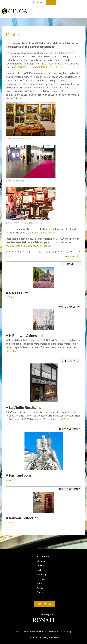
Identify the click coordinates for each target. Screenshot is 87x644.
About (40, 588)
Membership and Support (20, 246)
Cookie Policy (52, 631)
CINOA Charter (23, 67)
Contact (41, 592)
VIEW (10, 297)
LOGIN (39, 2)
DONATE (51, 2)
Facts (39, 570)
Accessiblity (66, 631)
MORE (12, 351)
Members (41, 561)
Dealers (40, 565)
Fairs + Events (44, 556)
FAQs (39, 583)
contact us (44, 246)
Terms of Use (22, 631)
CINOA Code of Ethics (50, 67)
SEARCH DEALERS (72, 256)
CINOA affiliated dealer (41, 232)
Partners (41, 579)
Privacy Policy (36, 631)
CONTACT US (44, 604)
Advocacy (41, 574)
